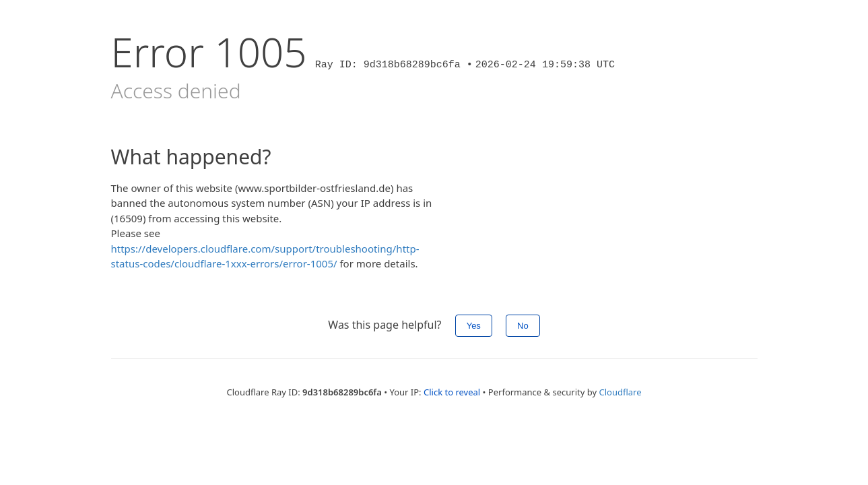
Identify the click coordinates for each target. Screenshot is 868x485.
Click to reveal (452, 392)
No (523, 326)
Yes (474, 326)
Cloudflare (620, 392)
